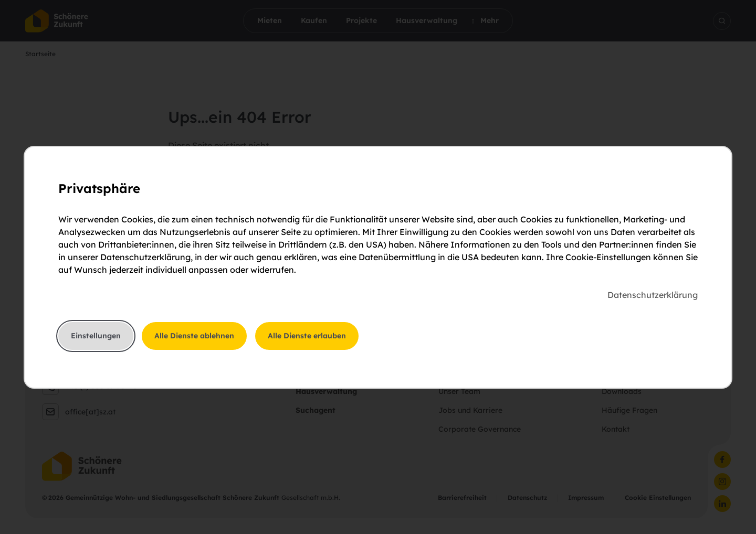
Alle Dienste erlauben (307, 336)
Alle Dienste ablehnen (194, 336)
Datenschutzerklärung (653, 295)
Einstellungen (96, 336)
